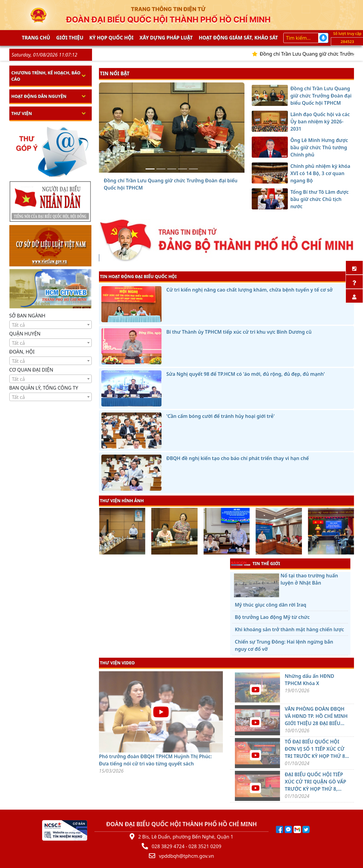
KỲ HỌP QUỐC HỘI (111, 38)
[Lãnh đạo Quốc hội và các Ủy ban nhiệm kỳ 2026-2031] (161, 169)
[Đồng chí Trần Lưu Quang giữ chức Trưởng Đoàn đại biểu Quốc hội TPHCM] (150, 169)
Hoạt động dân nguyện (39, 96)
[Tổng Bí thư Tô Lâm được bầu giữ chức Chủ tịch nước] (193, 169)
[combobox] (51, 325)
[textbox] (51, 325)
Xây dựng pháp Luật (166, 38)
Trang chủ (36, 38)
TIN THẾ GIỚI (255, 563)
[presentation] (103, 532)
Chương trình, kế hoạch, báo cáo (46, 76)
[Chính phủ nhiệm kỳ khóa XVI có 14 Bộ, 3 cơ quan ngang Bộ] (183, 169)
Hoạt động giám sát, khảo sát (238, 38)
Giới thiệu (70, 38)
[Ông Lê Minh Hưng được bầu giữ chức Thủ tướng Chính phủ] (172, 169)
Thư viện (22, 113)
